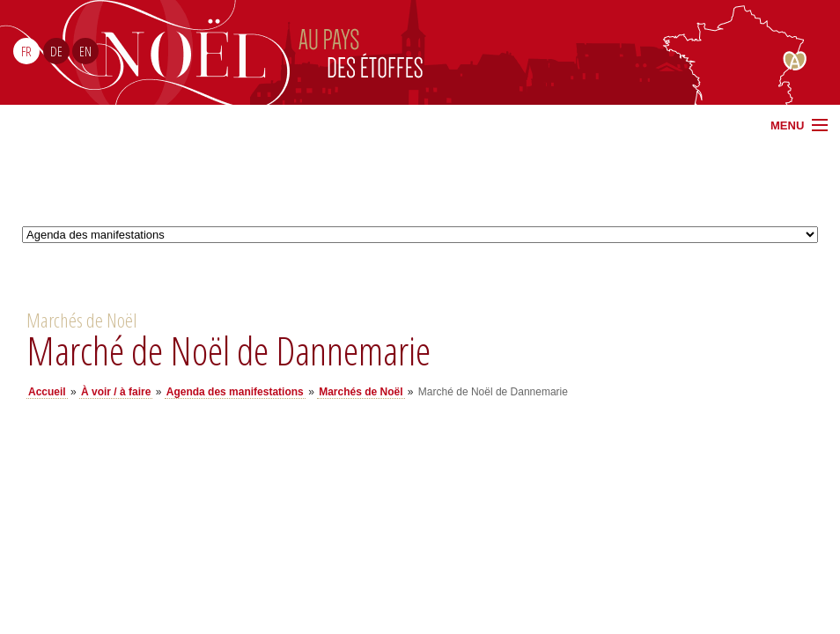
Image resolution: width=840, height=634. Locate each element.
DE (56, 51)
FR (26, 51)
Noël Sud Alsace (595, 52)
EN (85, 51)
